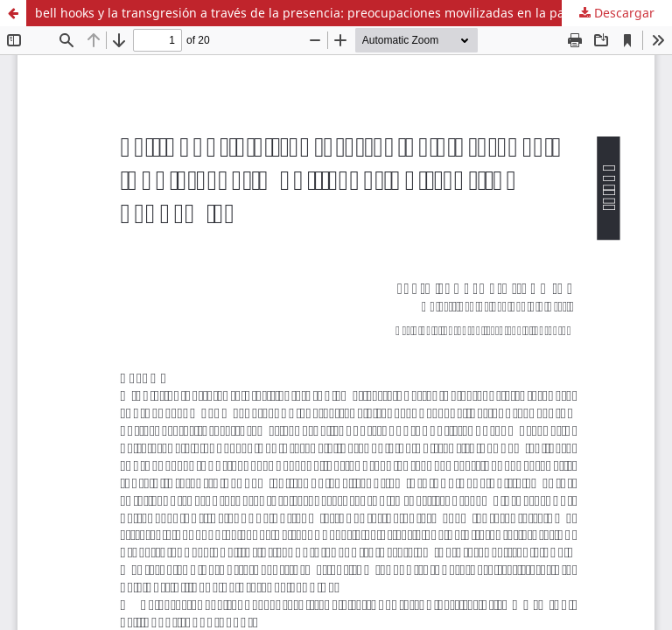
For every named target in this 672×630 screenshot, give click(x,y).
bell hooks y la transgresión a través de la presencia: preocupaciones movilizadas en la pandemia (322, 13)
